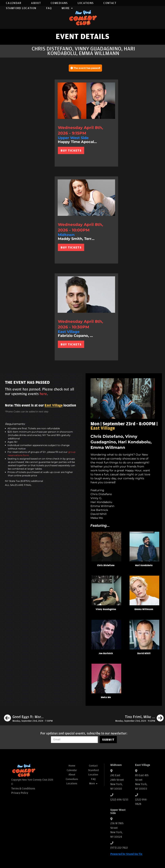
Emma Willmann (144, 609)
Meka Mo (106, 697)
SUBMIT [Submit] (108, 740)
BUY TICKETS (71, 151)
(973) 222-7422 (119, 848)
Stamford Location (21, 8)
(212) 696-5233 (119, 800)
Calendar (14, 3)
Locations (86, 3)
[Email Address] (74, 740)
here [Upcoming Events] (43, 394)
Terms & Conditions (23, 789)
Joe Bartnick (106, 653)
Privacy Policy (20, 793)
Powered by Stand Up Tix (126, 854)
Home (72, 766)
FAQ (49, 8)
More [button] (67, 8)
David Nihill (144, 653)
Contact (110, 3)
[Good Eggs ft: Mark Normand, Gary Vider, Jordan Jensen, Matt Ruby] (28, 719)
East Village (54, 406)
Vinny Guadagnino (106, 609)
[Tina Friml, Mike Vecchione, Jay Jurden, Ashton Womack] (139, 719)
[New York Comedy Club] (83, 18)
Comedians (59, 3)
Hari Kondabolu (144, 565)
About (36, 3)
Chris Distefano (106, 565)
